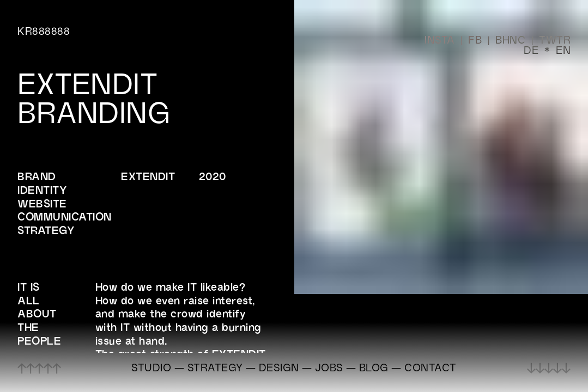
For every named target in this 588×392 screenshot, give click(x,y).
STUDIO (151, 367)
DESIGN (279, 367)
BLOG (374, 367)
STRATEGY (215, 367)
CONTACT (431, 367)
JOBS (329, 367)
